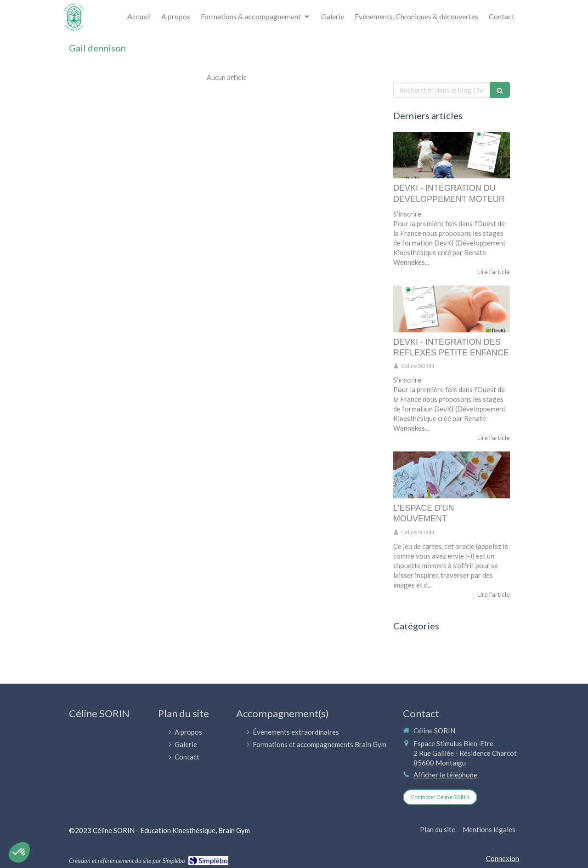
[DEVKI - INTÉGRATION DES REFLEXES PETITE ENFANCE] (452, 309)
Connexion (503, 858)
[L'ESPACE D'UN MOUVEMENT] (452, 475)
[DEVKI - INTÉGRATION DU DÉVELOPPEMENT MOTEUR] (452, 155)
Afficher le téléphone (445, 775)
